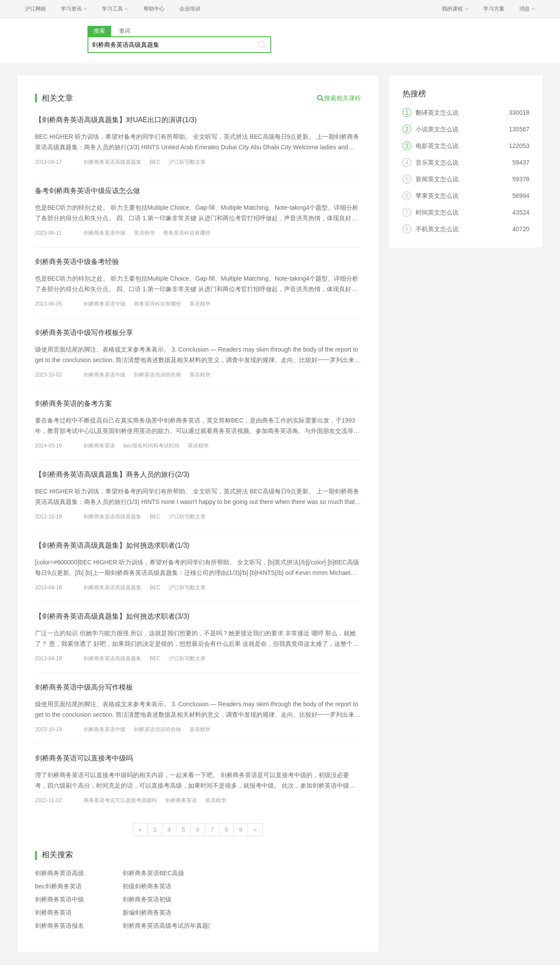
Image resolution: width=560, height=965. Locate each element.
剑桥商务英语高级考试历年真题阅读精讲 (178, 926)
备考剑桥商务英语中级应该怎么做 (87, 191)
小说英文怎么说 (437, 129)
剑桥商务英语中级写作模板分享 (84, 333)
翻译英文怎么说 (437, 113)
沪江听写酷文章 (187, 162)
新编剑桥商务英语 (147, 912)
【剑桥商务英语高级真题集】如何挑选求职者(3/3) (112, 616)
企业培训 (190, 9)
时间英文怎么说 (437, 212)
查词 (125, 31)
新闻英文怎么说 (437, 179)
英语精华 (144, 233)
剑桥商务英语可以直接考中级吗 (84, 758)
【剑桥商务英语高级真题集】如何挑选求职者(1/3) (112, 545)
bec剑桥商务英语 (58, 886)
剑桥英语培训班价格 (157, 375)
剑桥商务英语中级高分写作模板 (84, 687)
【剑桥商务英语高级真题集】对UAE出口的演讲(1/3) (116, 120)
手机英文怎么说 (437, 229)
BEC (155, 162)
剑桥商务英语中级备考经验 (77, 262)
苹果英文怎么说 (437, 196)
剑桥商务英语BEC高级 (153, 873)
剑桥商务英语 (99, 446)
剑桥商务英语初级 (147, 899)
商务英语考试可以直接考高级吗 (120, 800)
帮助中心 (154, 9)
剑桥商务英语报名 (59, 926)
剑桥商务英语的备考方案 (73, 403)
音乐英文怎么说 (437, 162)
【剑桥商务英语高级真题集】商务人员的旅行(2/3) (112, 474)
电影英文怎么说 (437, 146)
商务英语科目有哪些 (187, 233)
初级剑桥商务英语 (147, 886)
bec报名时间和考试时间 (151, 446)
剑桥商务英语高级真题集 (112, 162)
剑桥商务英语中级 (105, 233)
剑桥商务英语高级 (59, 873)
